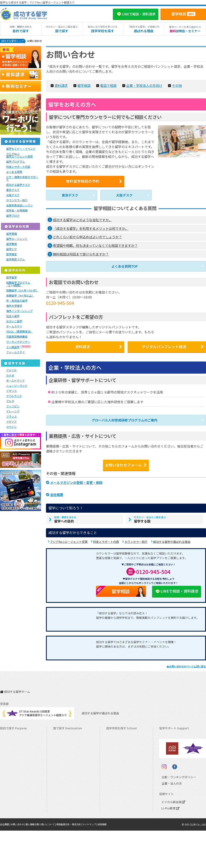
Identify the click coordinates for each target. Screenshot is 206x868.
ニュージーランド (17, 386)
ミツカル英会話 (172, 840)
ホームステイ (14, 327)
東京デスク (70, 196)
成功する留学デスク (18, 185)
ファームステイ (15, 353)
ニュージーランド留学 (69, 749)
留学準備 (11, 234)
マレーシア (13, 412)
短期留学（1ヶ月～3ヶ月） (22, 291)
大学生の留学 (10, 806)
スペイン (11, 427)
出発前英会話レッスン (19, 206)
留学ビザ (11, 250)
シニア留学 (9, 825)
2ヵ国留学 (8, 768)
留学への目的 (65, 517)
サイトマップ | (99, 862)
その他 (170, 85)
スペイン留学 (63, 806)
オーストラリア (15, 381)
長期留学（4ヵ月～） (15, 736)
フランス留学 (63, 793)
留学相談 (183, 14)
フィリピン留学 (65, 774)
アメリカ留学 (63, 729)
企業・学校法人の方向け (138, 85)
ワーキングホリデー (18, 342)
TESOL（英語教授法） (19, 332)
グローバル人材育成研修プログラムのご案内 (125, 421)
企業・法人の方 (169, 821)
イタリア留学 (63, 800)
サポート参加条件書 (173, 768)
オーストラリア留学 (67, 742)
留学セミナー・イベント (21, 149)
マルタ (10, 402)
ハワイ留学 (62, 780)
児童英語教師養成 (17, 337)
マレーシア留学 (65, 787)
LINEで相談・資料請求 (176, 589)
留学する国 (150, 517)
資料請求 (60, 85)
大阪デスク (124, 196)
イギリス (11, 391)
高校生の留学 (10, 800)
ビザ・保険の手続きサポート (22, 179)
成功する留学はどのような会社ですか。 (82, 220)
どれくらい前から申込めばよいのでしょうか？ (87, 237)
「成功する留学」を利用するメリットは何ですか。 (91, 228)
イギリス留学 (63, 755)
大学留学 (7, 812)
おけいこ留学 (14, 322)
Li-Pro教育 (169, 846)
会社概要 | (6, 862)
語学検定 (11, 255)
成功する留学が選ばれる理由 (172, 540)
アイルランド (14, 397)
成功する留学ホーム (15, 688)
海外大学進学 (14, 306)
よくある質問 (14, 172)
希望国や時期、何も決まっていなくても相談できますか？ (95, 245)
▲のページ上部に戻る (186, 664)
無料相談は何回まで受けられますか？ (81, 254)
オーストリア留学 (66, 819)
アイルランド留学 (66, 761)
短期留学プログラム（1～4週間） (18, 284)
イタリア (11, 422)
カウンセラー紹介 (136, 540)
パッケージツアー (13, 780)
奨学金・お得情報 (17, 211)
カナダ (10, 376)
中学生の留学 (10, 793)
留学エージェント (17, 239)
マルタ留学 (62, 768)
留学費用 (11, 245)
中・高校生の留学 (17, 301)
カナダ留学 (62, 736)
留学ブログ (13, 216)
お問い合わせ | (20, 862)
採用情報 (113, 862)
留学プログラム (15, 162)
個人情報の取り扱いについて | (45, 862)
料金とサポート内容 (106, 540)
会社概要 (57, 491)
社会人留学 (13, 317)
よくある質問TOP (125, 266)
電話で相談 (104, 85)
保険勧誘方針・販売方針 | (77, 862)
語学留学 (11, 278)
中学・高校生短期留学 (15, 787)
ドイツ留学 (62, 812)
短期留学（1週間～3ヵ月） (18, 729)
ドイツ (112, 806)
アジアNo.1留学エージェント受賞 (19, 156)
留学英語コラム (15, 260)
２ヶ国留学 (19, 348)
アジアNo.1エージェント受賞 (69, 540)
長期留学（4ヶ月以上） (20, 296)
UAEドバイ (115, 819)
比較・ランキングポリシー (175, 815)
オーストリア (116, 812)
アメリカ (11, 371)
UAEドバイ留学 (64, 825)
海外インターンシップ (19, 311)
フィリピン (13, 407)
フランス (11, 417)
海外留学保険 (169, 742)
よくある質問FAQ (172, 761)
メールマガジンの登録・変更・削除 (76, 480)
